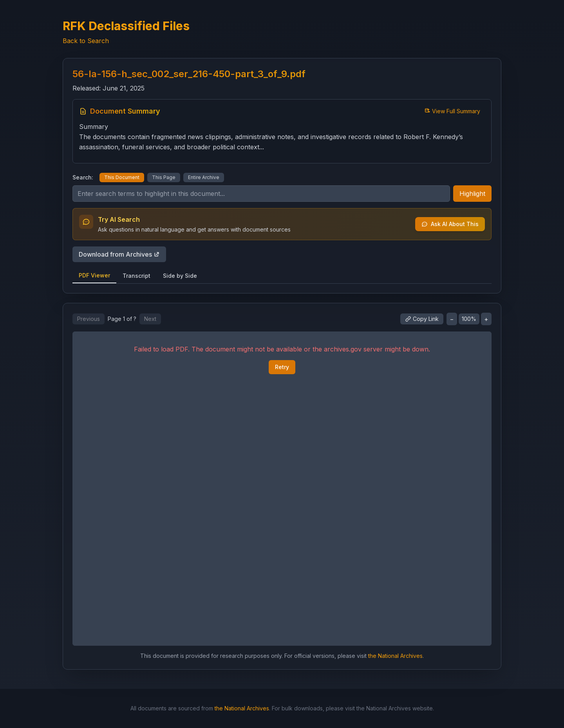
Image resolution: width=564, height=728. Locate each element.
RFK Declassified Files (126, 26)
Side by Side (180, 276)
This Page (164, 177)
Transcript (136, 276)
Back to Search (86, 41)
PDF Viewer (94, 275)
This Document (122, 177)
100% (469, 319)
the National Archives (395, 656)
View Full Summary (452, 111)
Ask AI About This (450, 224)
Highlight (472, 194)
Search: (83, 177)
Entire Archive (204, 177)
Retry (282, 367)
